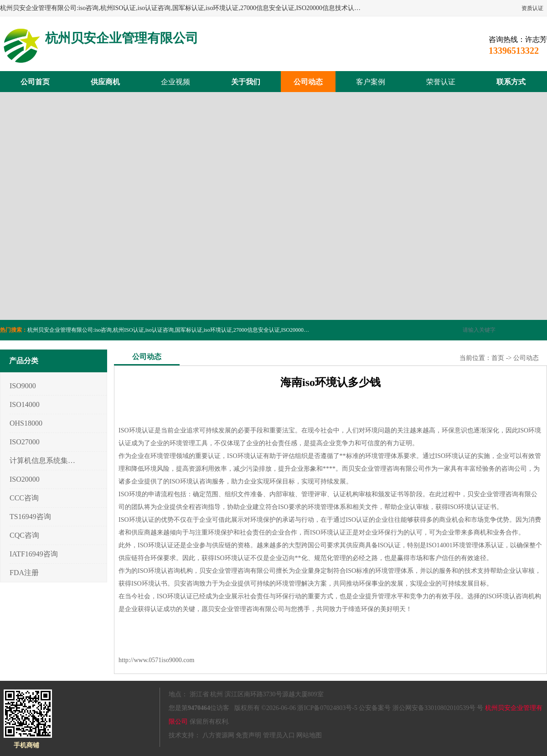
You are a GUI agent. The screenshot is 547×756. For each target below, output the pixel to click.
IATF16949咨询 (34, 554)
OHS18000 (26, 423)
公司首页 (35, 82)
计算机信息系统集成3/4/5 (43, 460)
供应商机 (105, 82)
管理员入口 (279, 735)
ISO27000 (25, 442)
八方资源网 (218, 735)
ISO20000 (25, 479)
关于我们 (246, 82)
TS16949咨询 (30, 517)
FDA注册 (24, 573)
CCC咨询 (24, 498)
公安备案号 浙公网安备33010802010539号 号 (421, 708)
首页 (498, 358)
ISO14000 (25, 404)
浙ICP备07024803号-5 (327, 708)
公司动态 (308, 82)
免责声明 (248, 735)
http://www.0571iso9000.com (156, 660)
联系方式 (511, 82)
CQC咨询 (24, 535)
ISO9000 (23, 386)
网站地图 (309, 735)
